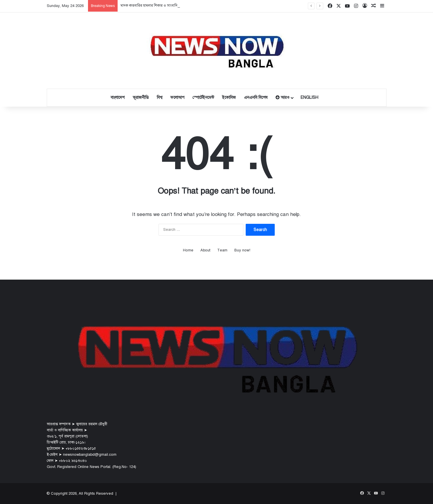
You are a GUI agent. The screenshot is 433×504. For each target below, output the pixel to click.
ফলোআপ (177, 98)
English (309, 98)
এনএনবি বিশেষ (256, 98)
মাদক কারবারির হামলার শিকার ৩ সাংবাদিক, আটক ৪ (157, 6)
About (205, 250)
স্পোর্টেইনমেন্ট (203, 98)
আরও (282, 98)
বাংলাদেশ (118, 98)
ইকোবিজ (229, 98)
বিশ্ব (160, 98)
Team (222, 250)
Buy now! (242, 250)
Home (188, 250)
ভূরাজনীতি (141, 98)
